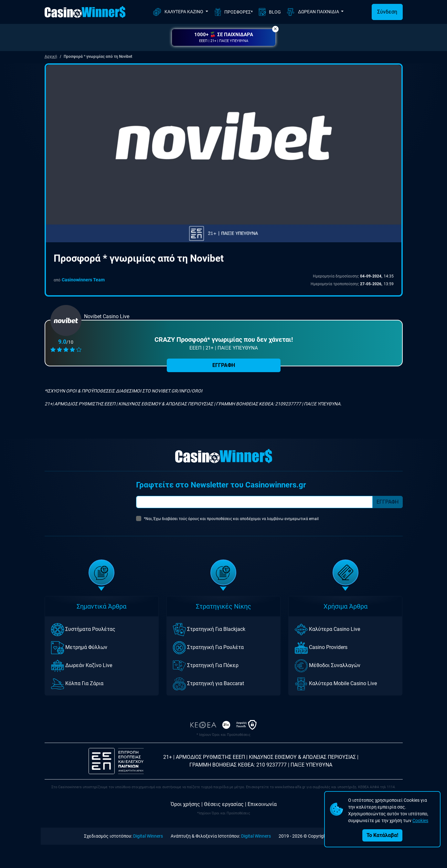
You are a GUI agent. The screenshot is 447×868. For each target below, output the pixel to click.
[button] (224, 37)
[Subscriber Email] (254, 502)
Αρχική (51, 57)
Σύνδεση (387, 12)
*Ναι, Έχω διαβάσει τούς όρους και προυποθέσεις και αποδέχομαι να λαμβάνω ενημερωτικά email (231, 519)
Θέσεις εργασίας (224, 804)
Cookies (420, 821)
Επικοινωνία (262, 804)
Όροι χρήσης (185, 804)
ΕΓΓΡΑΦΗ (224, 365)
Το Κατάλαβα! (382, 835)
